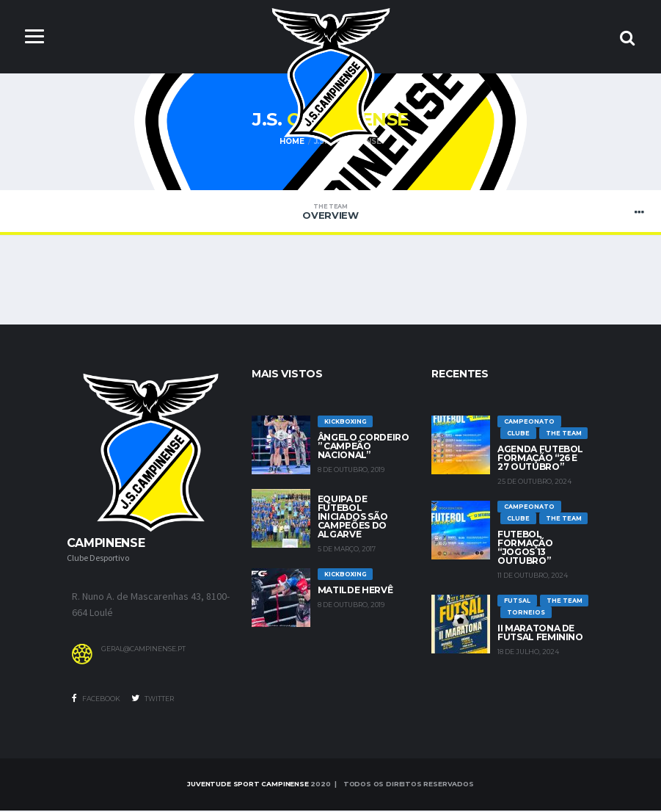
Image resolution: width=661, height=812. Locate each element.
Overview (330, 213)
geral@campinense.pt (143, 650)
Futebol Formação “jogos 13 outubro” (525, 549)
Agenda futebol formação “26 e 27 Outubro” (540, 459)
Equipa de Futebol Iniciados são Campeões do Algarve (353, 518)
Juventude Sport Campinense (248, 785)
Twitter (153, 700)
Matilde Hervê (355, 591)
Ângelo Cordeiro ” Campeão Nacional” (364, 447)
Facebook (96, 700)
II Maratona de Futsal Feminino (540, 634)
